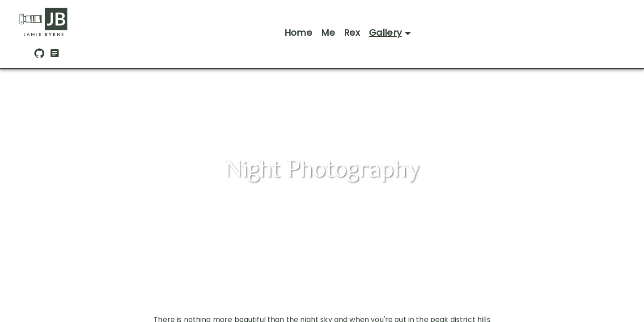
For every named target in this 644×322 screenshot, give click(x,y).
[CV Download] (55, 56)
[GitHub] (39, 56)
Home (298, 33)
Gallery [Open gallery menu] (392, 33)
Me (328, 33)
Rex (352, 33)
